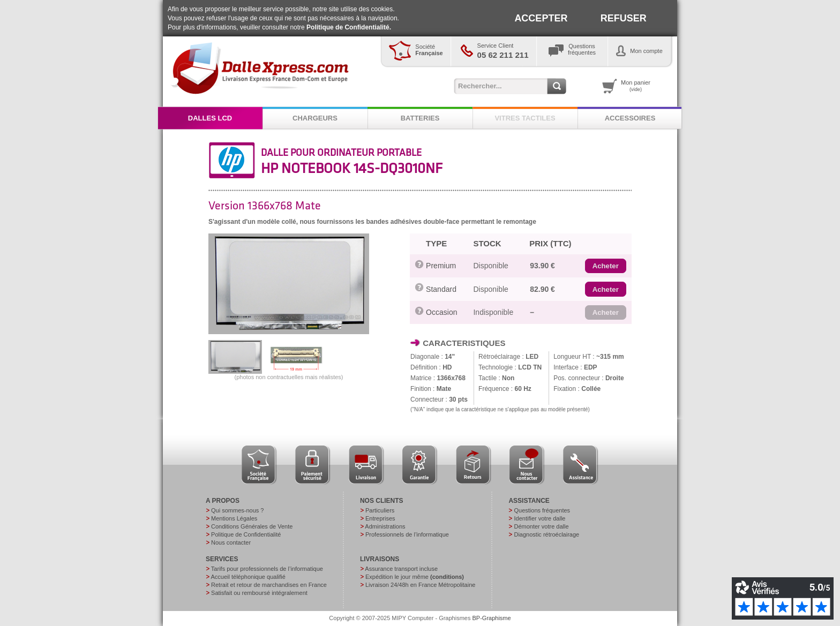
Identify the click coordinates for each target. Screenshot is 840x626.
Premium (441, 266)
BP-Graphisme (492, 618)
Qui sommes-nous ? (237, 510)
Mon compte (646, 51)
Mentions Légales (234, 518)
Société (429, 50)
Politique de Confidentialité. (349, 27)
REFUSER (624, 18)
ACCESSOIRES (630, 118)
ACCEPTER (541, 18)
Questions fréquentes (542, 510)
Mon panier (636, 86)
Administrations (385, 526)
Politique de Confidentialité (246, 534)
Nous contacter (231, 542)
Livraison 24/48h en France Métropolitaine (420, 585)
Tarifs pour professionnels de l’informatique (267, 569)
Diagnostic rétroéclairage (546, 534)
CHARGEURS (315, 118)
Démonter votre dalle (541, 526)
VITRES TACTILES (525, 118)
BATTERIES (420, 118)
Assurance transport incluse (401, 569)
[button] (606, 266)
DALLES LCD (210, 118)
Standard (441, 289)
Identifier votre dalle (539, 518)
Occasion (441, 312)
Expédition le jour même (415, 577)
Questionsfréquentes (582, 49)
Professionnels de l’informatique (407, 534)
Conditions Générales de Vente (252, 526)
